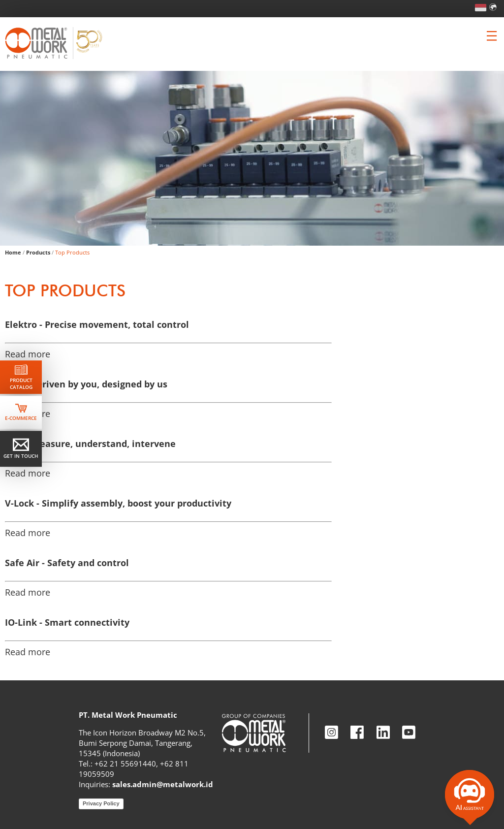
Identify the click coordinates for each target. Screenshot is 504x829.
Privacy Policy (101, 803)
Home (13, 252)
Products (38, 252)
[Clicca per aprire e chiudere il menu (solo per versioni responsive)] (492, 36)
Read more (28, 354)
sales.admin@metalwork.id (163, 784)
